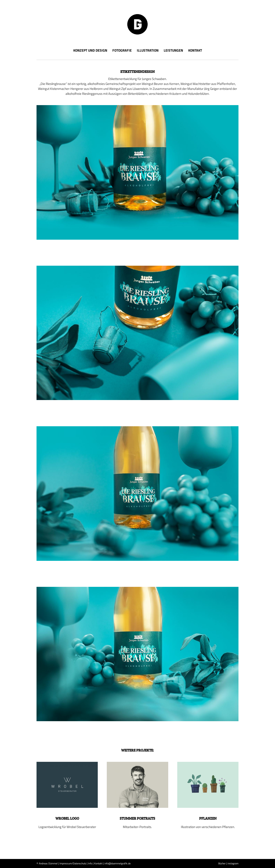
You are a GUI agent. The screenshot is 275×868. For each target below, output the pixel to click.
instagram (233, 863)
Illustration (148, 50)
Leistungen (173, 50)
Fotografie (122, 50)
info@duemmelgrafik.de (118, 863)
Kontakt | (99, 863)
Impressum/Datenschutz (73, 863)
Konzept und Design (90, 50)
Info (90, 863)
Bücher (222, 863)
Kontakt (195, 50)
